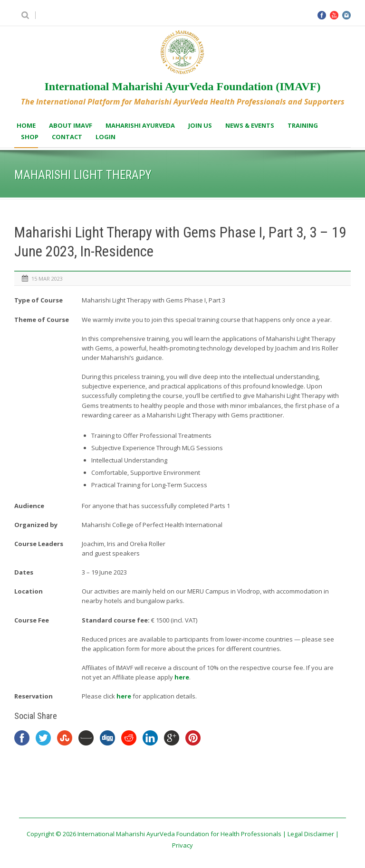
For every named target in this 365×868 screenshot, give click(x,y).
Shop (30, 137)
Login (106, 137)
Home (26, 125)
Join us (200, 125)
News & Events (250, 125)
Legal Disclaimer (311, 834)
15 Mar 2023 (47, 278)
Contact (67, 137)
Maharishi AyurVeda (140, 125)
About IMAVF (71, 125)
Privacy (182, 845)
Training (303, 125)
